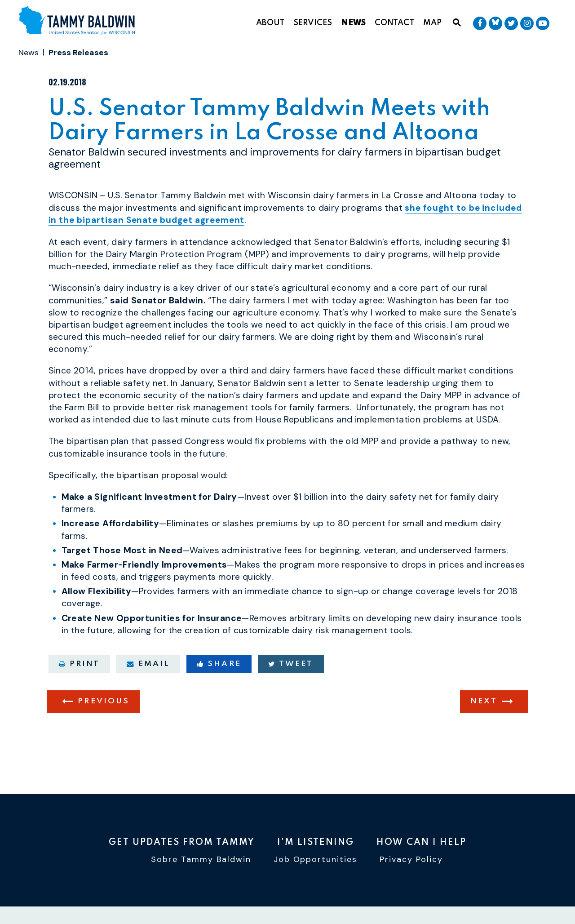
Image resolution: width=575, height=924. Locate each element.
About (270, 23)
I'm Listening (316, 843)
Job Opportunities (316, 861)
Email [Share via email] (148, 700)
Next (484, 738)
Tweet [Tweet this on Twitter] (291, 700)
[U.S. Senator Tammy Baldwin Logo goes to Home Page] (80, 21)
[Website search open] (457, 23)
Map (432, 23)
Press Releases (78, 53)
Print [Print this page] (80, 700)
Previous (104, 738)
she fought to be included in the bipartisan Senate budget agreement (266, 250)
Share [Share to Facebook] (219, 700)
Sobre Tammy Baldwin (201, 861)
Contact (394, 23)
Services (313, 23)
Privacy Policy (411, 861)
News (353, 23)
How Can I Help (421, 843)
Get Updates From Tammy (182, 843)
